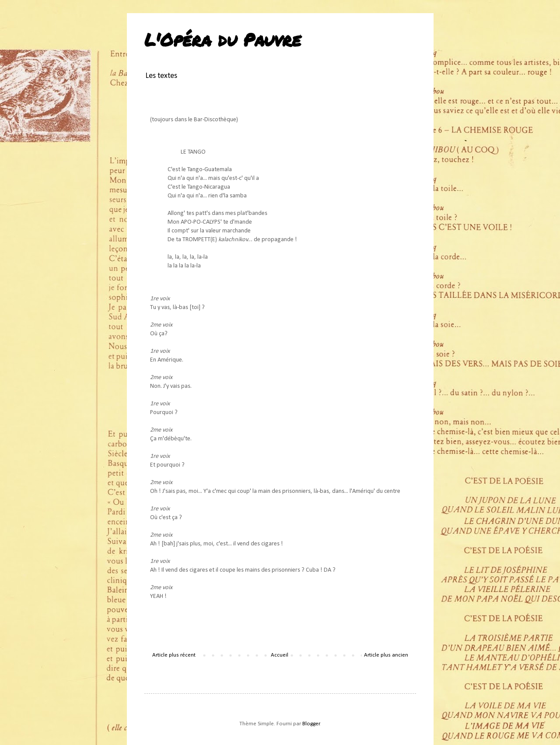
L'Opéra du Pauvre (223, 40)
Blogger (311, 724)
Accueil (280, 655)
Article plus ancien (386, 655)
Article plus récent (174, 655)
